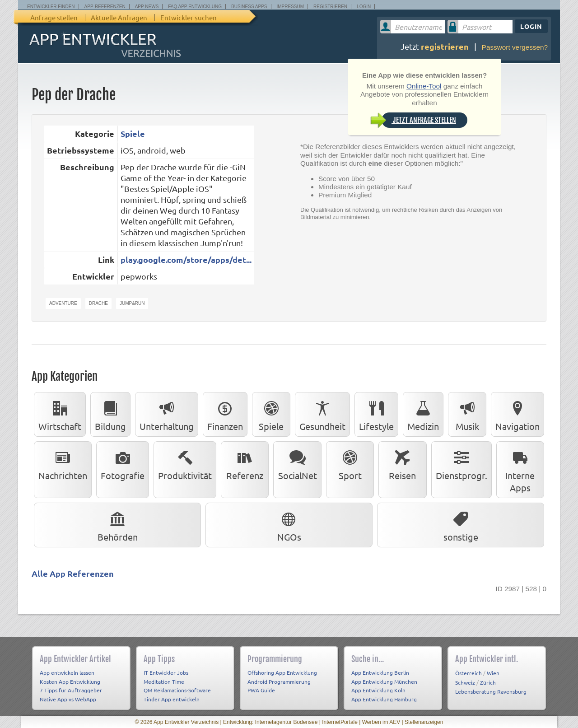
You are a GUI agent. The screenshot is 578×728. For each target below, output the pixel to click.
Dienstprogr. (461, 463)
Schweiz (465, 682)
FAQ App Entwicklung (195, 7)
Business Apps (249, 7)
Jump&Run (132, 303)
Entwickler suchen (189, 17)
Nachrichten (63, 463)
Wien (493, 673)
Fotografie (123, 463)
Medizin (423, 414)
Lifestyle (376, 414)
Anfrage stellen (54, 17)
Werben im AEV (381, 722)
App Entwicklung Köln (378, 690)
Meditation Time (164, 681)
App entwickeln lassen (67, 672)
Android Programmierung (279, 681)
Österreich (468, 673)
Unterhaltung (167, 414)
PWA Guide (261, 690)
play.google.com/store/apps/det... (186, 259)
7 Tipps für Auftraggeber (71, 690)
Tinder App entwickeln (172, 699)
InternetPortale (340, 722)
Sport (350, 463)
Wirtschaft (60, 414)
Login (364, 7)
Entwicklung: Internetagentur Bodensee (270, 722)
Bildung (110, 414)
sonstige (461, 525)
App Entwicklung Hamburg (384, 699)
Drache (98, 303)
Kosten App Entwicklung (70, 681)
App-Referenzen (105, 7)
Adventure (63, 303)
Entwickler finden (51, 7)
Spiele (133, 133)
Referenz (245, 463)
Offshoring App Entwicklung (282, 672)
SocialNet (298, 463)
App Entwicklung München (384, 681)
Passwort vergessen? (515, 47)
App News (147, 7)
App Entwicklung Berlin (380, 672)
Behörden (118, 525)
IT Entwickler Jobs (166, 672)
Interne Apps (520, 469)
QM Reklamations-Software (177, 690)
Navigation (517, 414)
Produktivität (185, 463)
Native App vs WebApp (68, 699)
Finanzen (225, 414)
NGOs (289, 525)
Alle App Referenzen (73, 573)
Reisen (402, 463)
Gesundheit (322, 414)
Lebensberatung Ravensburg (491, 691)
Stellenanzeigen (424, 722)
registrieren (445, 46)
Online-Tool (424, 86)
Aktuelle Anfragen (119, 17)
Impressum (291, 7)
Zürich (488, 682)
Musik (467, 414)
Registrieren (330, 7)
